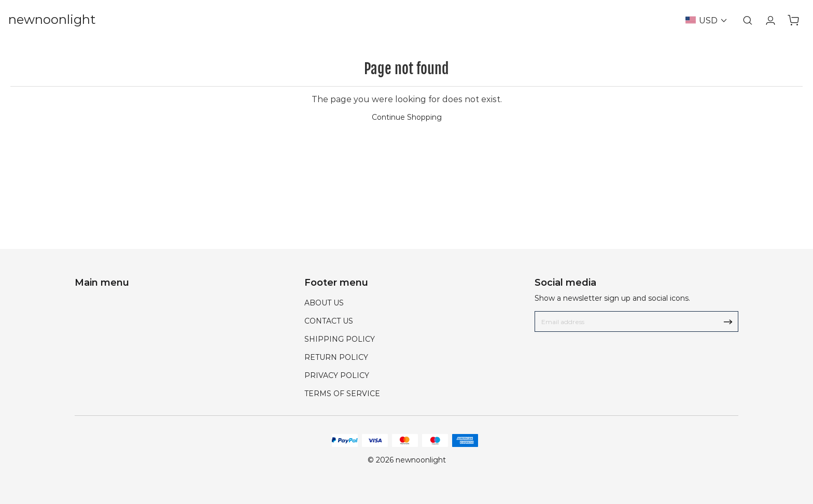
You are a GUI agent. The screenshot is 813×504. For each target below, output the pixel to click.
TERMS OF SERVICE (342, 394)
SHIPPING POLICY (340, 339)
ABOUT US (324, 303)
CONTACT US (329, 321)
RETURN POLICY (336, 357)
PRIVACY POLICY (337, 375)
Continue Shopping (407, 117)
